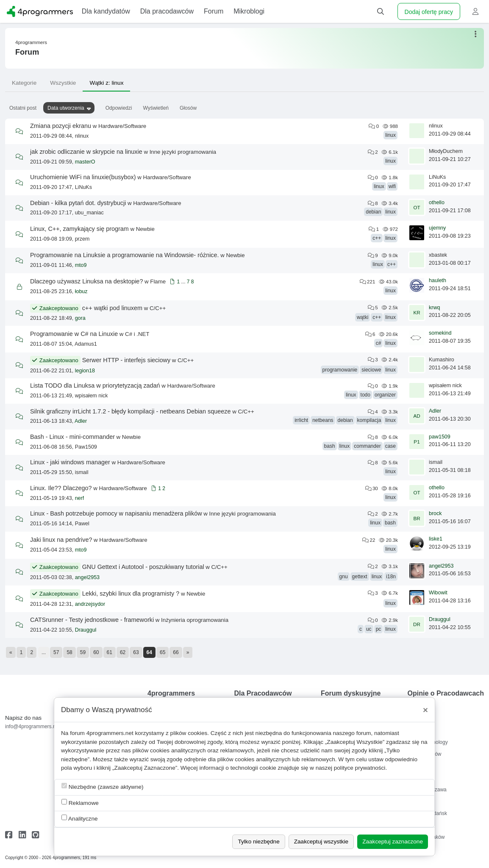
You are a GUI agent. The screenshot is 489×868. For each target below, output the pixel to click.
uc (369, 629)
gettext (360, 577)
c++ (377, 238)
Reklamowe (80, 803)
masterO (85, 162)
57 (56, 652)
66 (176, 652)
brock (435, 513)
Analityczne (80, 818)
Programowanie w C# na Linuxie (74, 334)
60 (96, 652)
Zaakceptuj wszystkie (321, 842)
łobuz (81, 291)
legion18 (85, 371)
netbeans (323, 420)
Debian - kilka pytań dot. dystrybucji (78, 203)
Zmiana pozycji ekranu (61, 126)
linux (390, 135)
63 (136, 652)
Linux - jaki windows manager (70, 462)
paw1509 (440, 437)
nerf (80, 498)
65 (163, 652)
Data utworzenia (66, 108)
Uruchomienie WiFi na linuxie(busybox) (83, 177)
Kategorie (24, 83)
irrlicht (301, 420)
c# (379, 343)
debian (373, 212)
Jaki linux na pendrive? (61, 540)
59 (83, 652)
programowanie (340, 370)
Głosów (188, 108)
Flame (158, 281)
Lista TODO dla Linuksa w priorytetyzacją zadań (95, 385)
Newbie (145, 229)
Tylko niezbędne (258, 842)
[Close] (425, 710)
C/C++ (158, 308)
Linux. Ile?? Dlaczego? (61, 488)
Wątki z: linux (106, 83)
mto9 (81, 265)
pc (379, 629)
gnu (344, 577)
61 (110, 652)
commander (367, 446)
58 (69, 652)
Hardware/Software (122, 126)
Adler (81, 421)
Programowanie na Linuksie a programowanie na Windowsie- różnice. (125, 255)
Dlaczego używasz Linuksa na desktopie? (86, 281)
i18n (391, 577)
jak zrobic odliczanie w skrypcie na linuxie (86, 152)
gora (80, 318)
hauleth (438, 280)
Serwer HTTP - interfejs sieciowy (126, 360)
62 (123, 652)
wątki (363, 317)
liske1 (436, 539)
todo (365, 395)
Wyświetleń (156, 108)
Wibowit (438, 593)
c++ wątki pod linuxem (112, 308)
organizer (385, 395)
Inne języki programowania (183, 152)
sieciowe (371, 370)
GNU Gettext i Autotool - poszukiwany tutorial (143, 567)
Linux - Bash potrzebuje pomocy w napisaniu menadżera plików (116, 513)
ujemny (437, 228)
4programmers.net (110, 733)
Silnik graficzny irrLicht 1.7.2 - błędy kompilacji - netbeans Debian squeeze (131, 411)
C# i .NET (137, 334)
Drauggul (86, 630)
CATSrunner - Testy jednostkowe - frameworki (92, 620)
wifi (392, 186)
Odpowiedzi (119, 108)
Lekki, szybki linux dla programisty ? (131, 593)
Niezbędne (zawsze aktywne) (103, 786)
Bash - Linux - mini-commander (72, 437)
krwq (434, 308)
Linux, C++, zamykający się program (79, 229)
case (390, 446)
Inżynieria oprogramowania (195, 620)
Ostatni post (23, 108)
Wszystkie (63, 83)
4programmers (31, 42)
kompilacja (369, 420)
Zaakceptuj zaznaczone (393, 842)
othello (437, 202)
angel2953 (87, 577)
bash (330, 446)
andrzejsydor (90, 604)
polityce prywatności (360, 768)
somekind (440, 333)
